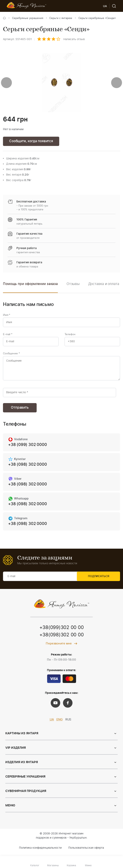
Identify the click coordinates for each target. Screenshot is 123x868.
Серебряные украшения (28, 18)
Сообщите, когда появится (31, 141)
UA (52, 723)
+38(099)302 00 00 (62, 631)
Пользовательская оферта (86, 851)
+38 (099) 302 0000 (27, 447)
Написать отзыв (74, 39)
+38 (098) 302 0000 (27, 467)
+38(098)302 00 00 (62, 638)
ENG (60, 723)
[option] (73, 287)
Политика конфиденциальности (40, 851)
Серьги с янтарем (61, 18)
